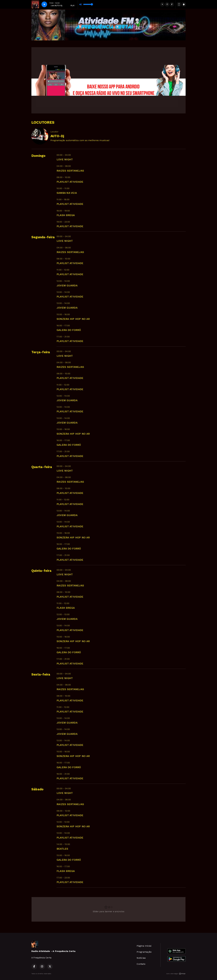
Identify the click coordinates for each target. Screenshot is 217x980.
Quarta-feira (42, 467)
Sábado (37, 789)
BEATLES (62, 849)
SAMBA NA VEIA (67, 193)
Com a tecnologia (176, 974)
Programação (144, 952)
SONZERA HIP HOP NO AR (73, 319)
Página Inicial (144, 946)
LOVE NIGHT (65, 159)
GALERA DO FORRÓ (69, 330)
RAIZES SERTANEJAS (70, 171)
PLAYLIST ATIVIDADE (70, 182)
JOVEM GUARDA (67, 285)
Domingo (38, 156)
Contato (141, 964)
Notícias (141, 958)
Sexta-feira (41, 674)
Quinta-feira (41, 571)
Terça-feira (41, 352)
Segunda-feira (43, 237)
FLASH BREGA (66, 215)
